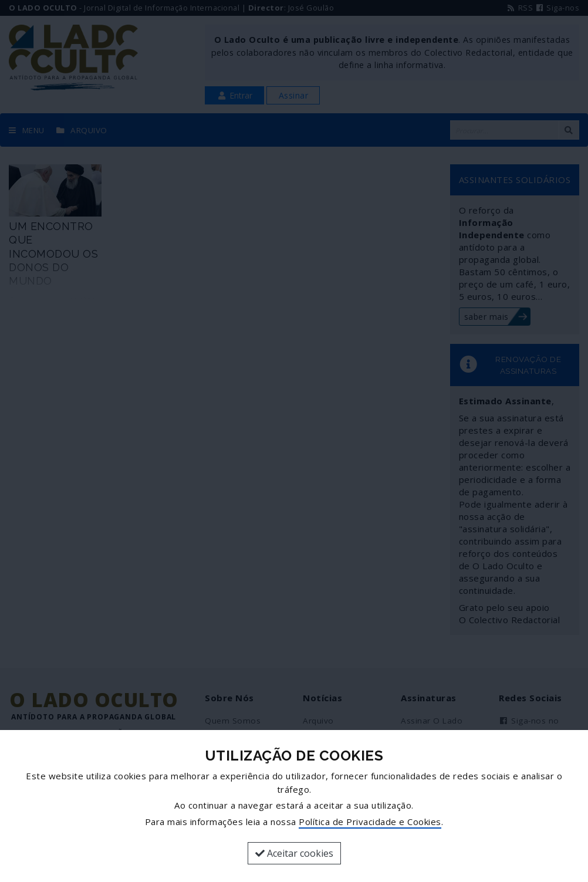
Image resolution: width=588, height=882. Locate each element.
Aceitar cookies (294, 853)
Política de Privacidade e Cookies (370, 822)
